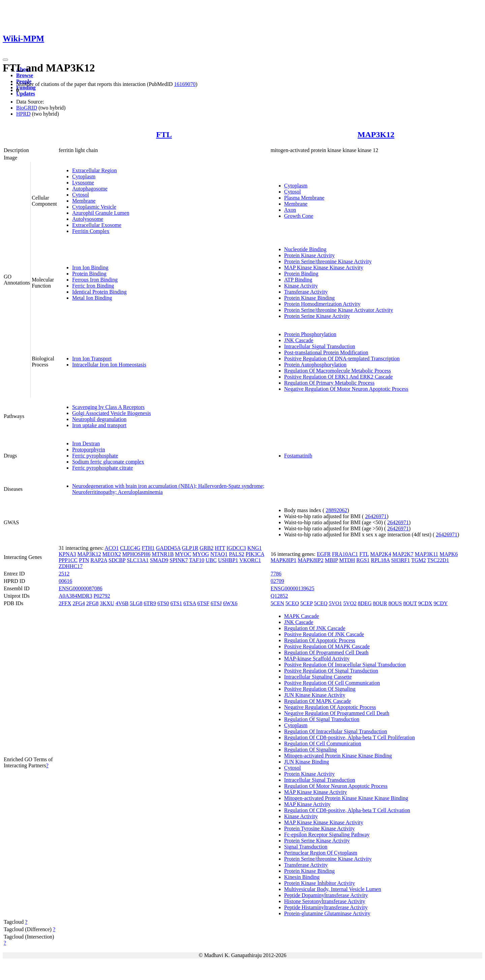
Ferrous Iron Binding (95, 280)
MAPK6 (449, 554)
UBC (211, 560)
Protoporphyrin (89, 450)
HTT (220, 548)
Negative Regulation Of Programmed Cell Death (337, 713)
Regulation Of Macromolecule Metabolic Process (338, 371)
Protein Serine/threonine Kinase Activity (328, 261)
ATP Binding (298, 280)
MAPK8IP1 (284, 560)
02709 (278, 581)
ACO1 (112, 548)
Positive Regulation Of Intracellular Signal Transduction (345, 665)
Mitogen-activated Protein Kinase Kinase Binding (338, 756)
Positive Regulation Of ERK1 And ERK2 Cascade (339, 377)
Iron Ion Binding (90, 268)
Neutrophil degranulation (99, 419)
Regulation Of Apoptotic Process (320, 640)
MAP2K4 (381, 554)
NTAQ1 (219, 554)
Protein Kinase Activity (310, 255)
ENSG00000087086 (80, 588)
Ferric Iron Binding (93, 286)
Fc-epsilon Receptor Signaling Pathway (327, 835)
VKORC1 (250, 560)
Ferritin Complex (91, 231)
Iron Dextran (86, 443)
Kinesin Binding (302, 877)
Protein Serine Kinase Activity (317, 316)
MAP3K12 (376, 135)
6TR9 (150, 603)
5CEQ (321, 603)
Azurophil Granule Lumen (101, 213)
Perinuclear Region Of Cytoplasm (321, 853)
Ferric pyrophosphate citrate (102, 468)
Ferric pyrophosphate (95, 456)
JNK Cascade (299, 340)
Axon (290, 210)
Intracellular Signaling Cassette (318, 677)
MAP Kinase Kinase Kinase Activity (324, 268)
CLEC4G (130, 548)
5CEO (292, 603)
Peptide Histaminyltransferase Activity (326, 907)
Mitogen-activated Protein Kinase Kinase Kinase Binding (346, 798)
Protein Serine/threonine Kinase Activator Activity (339, 310)
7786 (276, 574)
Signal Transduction (306, 847)
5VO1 (335, 603)
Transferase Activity (306, 292)
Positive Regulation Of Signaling (320, 689)
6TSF (203, 603)
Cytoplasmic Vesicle (94, 207)
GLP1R (190, 548)
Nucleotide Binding (305, 249)
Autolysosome (88, 219)
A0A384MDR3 (75, 596)
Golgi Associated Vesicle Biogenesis (111, 413)
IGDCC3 (236, 548)
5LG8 (136, 603)
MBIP (331, 560)
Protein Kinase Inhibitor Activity (320, 883)
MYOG (201, 554)
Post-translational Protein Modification (326, 352)
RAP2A (99, 560)
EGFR (324, 554)
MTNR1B (163, 554)
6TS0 (163, 603)
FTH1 (148, 548)
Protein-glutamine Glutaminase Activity (327, 913)
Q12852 (280, 596)
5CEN (278, 603)
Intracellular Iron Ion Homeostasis (109, 365)
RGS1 (363, 560)
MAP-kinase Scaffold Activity (317, 659)
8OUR (380, 603)
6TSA (189, 603)
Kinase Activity (301, 286)
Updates (26, 94)
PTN (84, 560)
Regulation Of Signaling (311, 750)
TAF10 (197, 560)
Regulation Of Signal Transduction (322, 719)
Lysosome (83, 183)
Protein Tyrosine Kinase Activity (320, 828)
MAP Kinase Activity (308, 804)
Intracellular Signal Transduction (320, 346)
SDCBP (117, 560)
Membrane (84, 201)
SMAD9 (159, 560)
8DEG (365, 603)
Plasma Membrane (304, 198)
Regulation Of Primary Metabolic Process (329, 383)
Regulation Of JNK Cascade (315, 628)
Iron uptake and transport (99, 425)
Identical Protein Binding (99, 292)
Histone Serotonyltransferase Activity (325, 901)
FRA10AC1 (345, 554)
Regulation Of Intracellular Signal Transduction (336, 731)
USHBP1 (228, 560)
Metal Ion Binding (92, 298)
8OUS (395, 603)
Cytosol (80, 195)
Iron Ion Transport (92, 359)
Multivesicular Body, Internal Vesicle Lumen (333, 889)
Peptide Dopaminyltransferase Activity (326, 895)
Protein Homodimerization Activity (322, 304)
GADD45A (168, 548)
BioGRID (27, 108)
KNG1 (254, 548)
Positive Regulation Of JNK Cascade (324, 634)
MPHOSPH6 (136, 554)
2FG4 (79, 603)
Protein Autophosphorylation (315, 365)
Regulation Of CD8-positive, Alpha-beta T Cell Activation (347, 810)
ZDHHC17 (71, 566)
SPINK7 (179, 560)
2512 (64, 574)
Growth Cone (299, 216)
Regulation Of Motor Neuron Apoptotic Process (336, 786)
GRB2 (207, 548)
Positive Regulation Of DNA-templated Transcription (342, 359)
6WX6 (230, 603)
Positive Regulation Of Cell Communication (332, 683)
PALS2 (237, 554)
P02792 (102, 596)
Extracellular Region (94, 170)
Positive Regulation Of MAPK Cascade (327, 646)
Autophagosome (90, 189)
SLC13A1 (138, 560)
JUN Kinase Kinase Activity (315, 695)
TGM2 (419, 560)
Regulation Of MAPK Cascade (318, 701)
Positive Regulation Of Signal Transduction (331, 671)
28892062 (336, 510)
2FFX (65, 603)
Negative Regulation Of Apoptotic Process (330, 707)
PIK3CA (255, 554)
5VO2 (350, 603)
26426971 (376, 516)
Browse (25, 75)
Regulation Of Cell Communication (323, 744)
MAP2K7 (403, 554)
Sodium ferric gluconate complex (108, 462)
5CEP (307, 603)
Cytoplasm (84, 176)
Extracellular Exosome (97, 225)
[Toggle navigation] (5, 60)
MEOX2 (112, 554)
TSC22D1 (438, 560)
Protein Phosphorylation (310, 334)
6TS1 (176, 603)
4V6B (122, 603)
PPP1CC (68, 560)
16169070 (185, 84)
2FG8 (92, 603)
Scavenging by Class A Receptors (108, 407)
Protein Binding (89, 274)
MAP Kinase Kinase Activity (316, 792)
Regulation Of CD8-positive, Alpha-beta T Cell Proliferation (350, 737)
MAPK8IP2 (311, 560)
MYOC (183, 554)
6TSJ (216, 603)
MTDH (347, 560)
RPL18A (380, 560)
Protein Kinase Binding (310, 298)
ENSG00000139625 (293, 588)
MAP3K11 (426, 554)
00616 (65, 581)
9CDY (441, 603)
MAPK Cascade (302, 616)
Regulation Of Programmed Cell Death (327, 652)
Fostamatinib (298, 456)
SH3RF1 (400, 560)
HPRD (23, 114)
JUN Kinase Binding (307, 762)
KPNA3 (67, 554)
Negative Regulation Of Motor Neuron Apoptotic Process (346, 389)
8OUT (410, 603)
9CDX (425, 603)
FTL (164, 135)
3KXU (107, 603)
